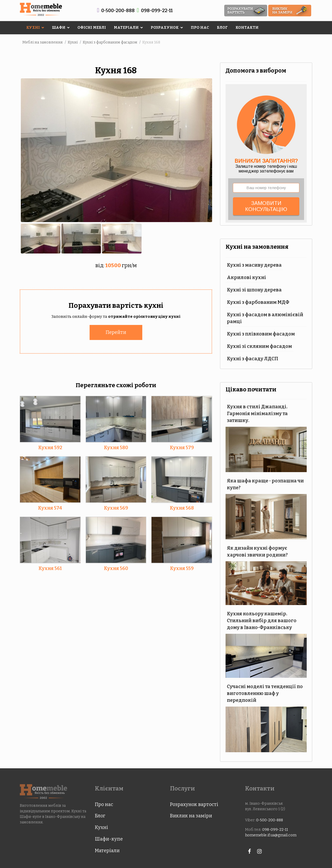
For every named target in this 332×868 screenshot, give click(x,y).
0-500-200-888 (118, 11)
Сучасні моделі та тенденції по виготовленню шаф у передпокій (265, 693)
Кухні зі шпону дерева (254, 290)
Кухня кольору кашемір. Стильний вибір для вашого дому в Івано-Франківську (262, 621)
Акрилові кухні (246, 277)
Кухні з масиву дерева (254, 265)
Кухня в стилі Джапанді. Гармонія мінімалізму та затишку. (257, 414)
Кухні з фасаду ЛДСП (253, 359)
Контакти (247, 28)
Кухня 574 (50, 508)
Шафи (59, 28)
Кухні (33, 28)
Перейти (116, 332)
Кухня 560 (116, 568)
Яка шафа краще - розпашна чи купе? (265, 484)
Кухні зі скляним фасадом (259, 346)
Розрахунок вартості (194, 804)
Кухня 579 (182, 447)
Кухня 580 (116, 447)
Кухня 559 (182, 568)
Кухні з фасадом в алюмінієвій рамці (265, 318)
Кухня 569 (116, 508)
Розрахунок (165, 28)
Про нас (200, 28)
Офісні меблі (92, 28)
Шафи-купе (109, 839)
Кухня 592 (50, 447)
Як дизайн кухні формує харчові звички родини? (257, 552)
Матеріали (126, 28)
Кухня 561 (50, 568)
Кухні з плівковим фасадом (261, 334)
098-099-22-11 (157, 11)
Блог (222, 28)
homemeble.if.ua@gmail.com (271, 835)
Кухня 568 (182, 508)
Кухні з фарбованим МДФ (258, 302)
